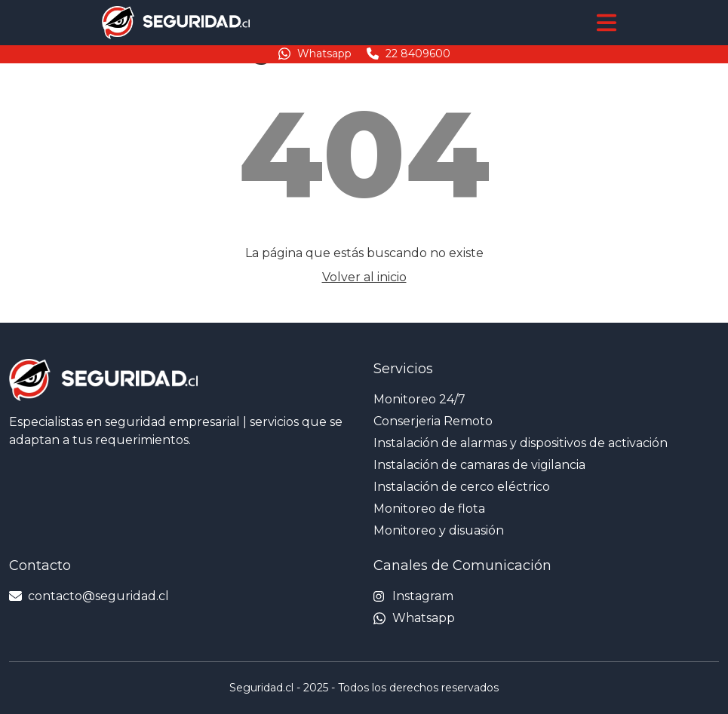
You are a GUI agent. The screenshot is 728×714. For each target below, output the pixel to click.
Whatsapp (315, 54)
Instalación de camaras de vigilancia (479, 465)
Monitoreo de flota (429, 509)
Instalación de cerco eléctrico (462, 487)
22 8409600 (409, 54)
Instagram (413, 596)
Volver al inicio (364, 277)
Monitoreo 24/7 (419, 399)
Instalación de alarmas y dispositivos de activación (521, 443)
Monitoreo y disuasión (439, 530)
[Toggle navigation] (607, 23)
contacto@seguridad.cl (89, 596)
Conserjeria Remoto (433, 421)
